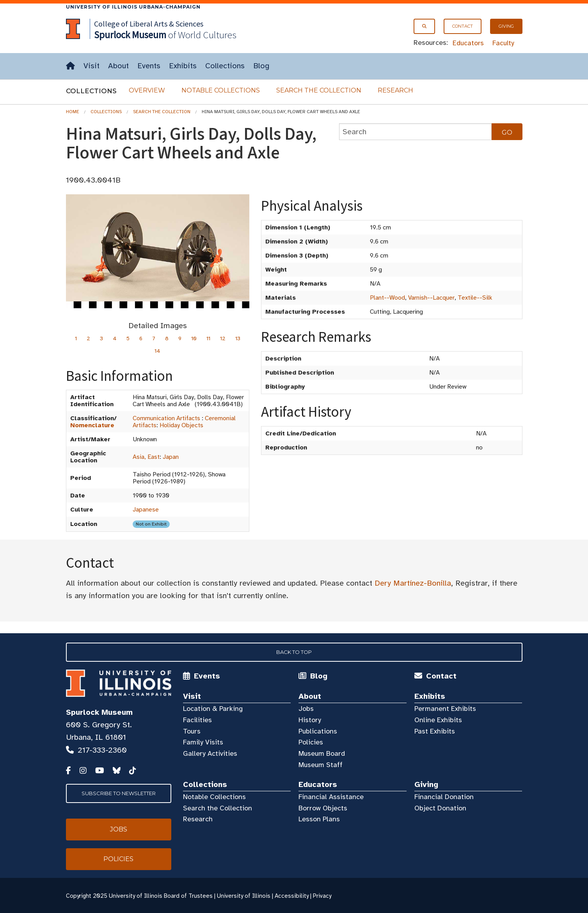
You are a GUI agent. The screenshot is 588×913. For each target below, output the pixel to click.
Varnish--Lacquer (431, 298)
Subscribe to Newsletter (119, 793)
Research (395, 90)
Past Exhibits (435, 731)
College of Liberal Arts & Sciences (149, 24)
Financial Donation (444, 797)
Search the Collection (319, 90)
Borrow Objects (323, 808)
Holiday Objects (181, 425)
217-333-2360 (102, 750)
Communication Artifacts (166, 418)
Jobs (306, 709)
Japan (171, 457)
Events (149, 66)
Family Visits (203, 742)
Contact (463, 26)
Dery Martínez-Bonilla (413, 583)
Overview (147, 90)
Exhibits (183, 66)
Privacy (322, 896)
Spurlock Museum (99, 712)
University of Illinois (244, 896)
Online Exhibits (438, 720)
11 (208, 338)
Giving (506, 26)
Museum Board (322, 753)
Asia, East (146, 457)
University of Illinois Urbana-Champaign (133, 7)
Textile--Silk (475, 298)
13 (238, 338)
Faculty (503, 43)
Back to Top (294, 652)
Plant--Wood (387, 298)
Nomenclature (92, 425)
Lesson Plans (319, 819)
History (310, 720)
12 (223, 338)
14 (157, 351)
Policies (311, 742)
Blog (261, 66)
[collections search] (416, 132)
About (118, 66)
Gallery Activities (210, 753)
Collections (225, 66)
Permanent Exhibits (445, 709)
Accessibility (292, 896)
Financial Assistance (331, 797)
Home (73, 112)
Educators (468, 43)
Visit (91, 66)
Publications (318, 731)
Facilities (197, 720)
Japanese (146, 510)
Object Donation (440, 808)
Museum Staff (321, 765)
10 (194, 338)
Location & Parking (213, 709)
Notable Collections (221, 90)
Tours (192, 731)
